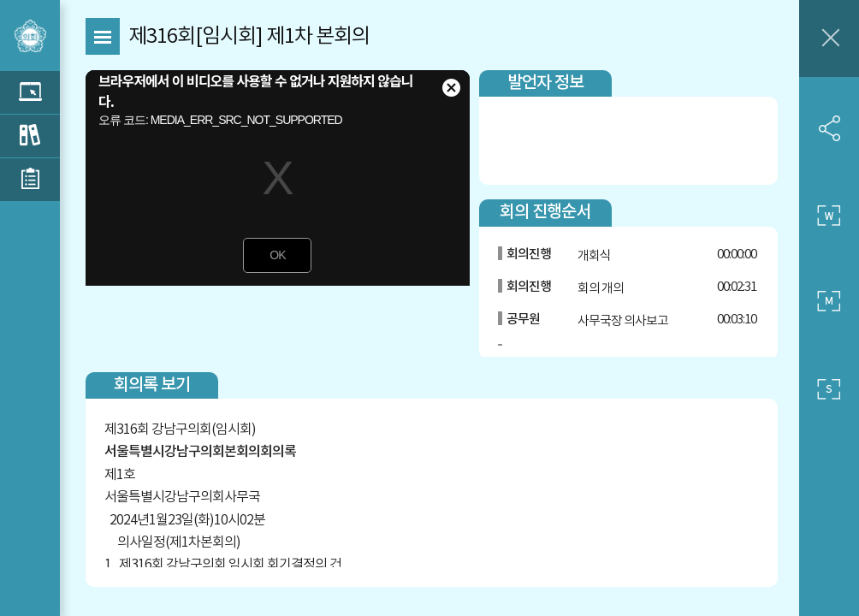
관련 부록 (30, 180)
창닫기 (829, 38)
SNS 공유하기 (829, 128)
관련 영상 (30, 92)
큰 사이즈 (829, 216)
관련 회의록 (30, 136)
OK (277, 255)
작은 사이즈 (829, 389)
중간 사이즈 (829, 302)
